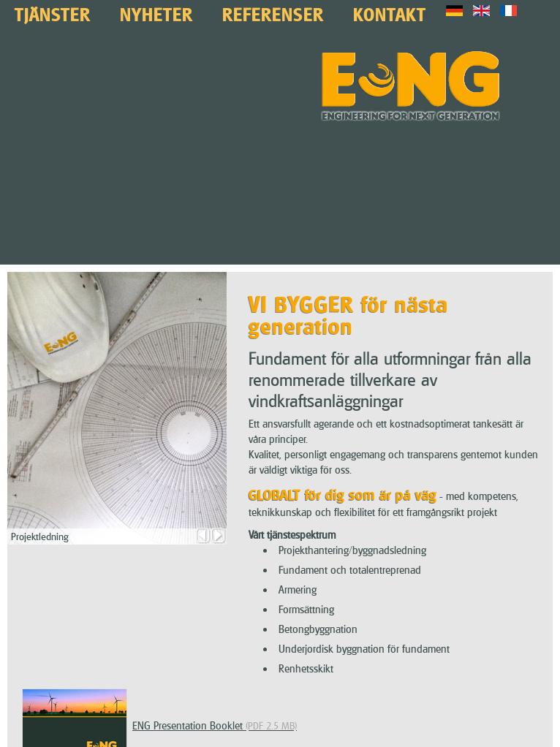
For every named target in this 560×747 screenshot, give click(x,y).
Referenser (273, 13)
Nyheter (156, 13)
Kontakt (390, 13)
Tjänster (53, 13)
